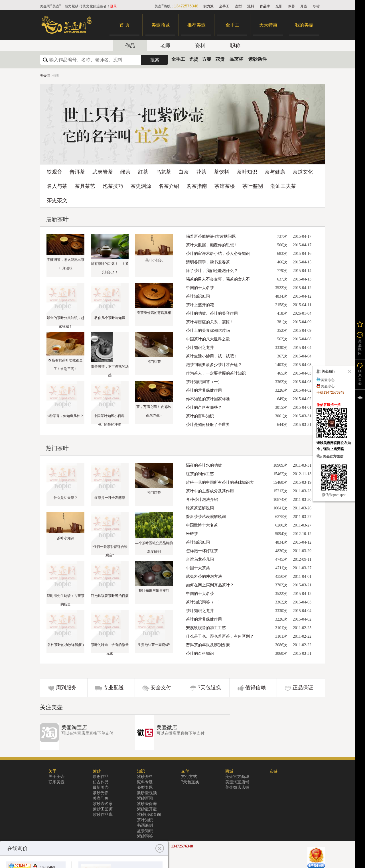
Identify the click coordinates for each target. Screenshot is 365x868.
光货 (194, 59)
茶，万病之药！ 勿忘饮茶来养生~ (154, 411)
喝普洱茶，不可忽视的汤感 (110, 371)
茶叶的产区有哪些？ (204, 407)
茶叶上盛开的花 (200, 305)
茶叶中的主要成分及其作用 (210, 491)
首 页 (125, 25)
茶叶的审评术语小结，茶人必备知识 (218, 254)
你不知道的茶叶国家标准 (208, 399)
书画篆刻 (145, 825)
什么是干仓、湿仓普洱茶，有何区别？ (220, 636)
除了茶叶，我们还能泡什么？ (212, 271)
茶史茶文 (57, 200)
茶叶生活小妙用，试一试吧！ (212, 356)
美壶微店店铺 (237, 787)
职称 (316, 6)
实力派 (208, 6)
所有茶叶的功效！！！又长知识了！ (110, 268)
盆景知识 (145, 831)
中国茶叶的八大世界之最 (208, 339)
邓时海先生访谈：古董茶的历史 (66, 600)
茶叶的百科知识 (200, 416)
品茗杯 (236, 59)
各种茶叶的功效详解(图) (66, 645)
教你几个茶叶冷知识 (110, 318)
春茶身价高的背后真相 (154, 313)
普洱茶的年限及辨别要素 (208, 645)
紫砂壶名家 (103, 804)
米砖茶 (192, 534)
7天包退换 (209, 688)
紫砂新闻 (145, 798)
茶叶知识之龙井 (200, 348)
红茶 (143, 172)
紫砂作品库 (103, 815)
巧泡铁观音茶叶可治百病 (110, 596)
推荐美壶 (196, 25)
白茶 (184, 172)
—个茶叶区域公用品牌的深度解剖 (154, 547)
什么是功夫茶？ (66, 498)
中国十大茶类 (198, 568)
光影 (279, 6)
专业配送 (113, 688)
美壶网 (45, 76)
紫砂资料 (145, 777)
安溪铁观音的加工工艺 (206, 628)
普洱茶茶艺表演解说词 (206, 517)
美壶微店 (167, 727)
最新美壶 (101, 787)
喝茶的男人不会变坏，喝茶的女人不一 (220, 279)
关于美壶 (56, 777)
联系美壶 (56, 782)
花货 (220, 59)
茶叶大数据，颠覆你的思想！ (212, 245)
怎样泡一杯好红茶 (202, 551)
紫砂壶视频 (147, 793)
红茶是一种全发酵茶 (110, 498)
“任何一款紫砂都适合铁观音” (110, 551)
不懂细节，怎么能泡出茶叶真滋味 (66, 264)
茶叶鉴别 (253, 186)
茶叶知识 (247, 172)
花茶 (201, 172)
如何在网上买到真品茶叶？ (210, 585)
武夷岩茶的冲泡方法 (204, 577)
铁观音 (54, 172)
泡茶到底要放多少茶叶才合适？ (214, 365)
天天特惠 (268, 25)
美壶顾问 (360, 347)
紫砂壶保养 (147, 804)
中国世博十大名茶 (202, 525)
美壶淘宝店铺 (237, 782)
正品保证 (303, 688)
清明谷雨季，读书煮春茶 (208, 262)
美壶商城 (161, 25)
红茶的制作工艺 (200, 474)
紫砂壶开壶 (147, 809)
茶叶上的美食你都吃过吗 (208, 331)
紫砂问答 (145, 836)
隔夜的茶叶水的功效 (204, 465)
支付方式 (189, 777)
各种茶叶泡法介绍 (202, 500)
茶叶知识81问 (198, 296)
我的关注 (360, 324)
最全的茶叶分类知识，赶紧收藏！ (66, 322)
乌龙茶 (163, 172)
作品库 (265, 6)
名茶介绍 (169, 186)
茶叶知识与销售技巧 (154, 591)
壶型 (238, 6)
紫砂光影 (101, 793)
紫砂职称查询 (149, 815)
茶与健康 (275, 172)
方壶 (207, 59)
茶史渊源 (141, 186)
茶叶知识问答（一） (204, 382)
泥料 (251, 6)
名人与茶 (57, 186)
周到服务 (66, 688)
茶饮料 (222, 172)
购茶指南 (197, 186)
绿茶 (125, 172)
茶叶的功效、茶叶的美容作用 (212, 313)
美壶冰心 (328, 380)
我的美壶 (304, 25)
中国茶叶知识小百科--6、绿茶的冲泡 (110, 420)
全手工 (224, 6)
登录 (113, 6)
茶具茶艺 (85, 186)
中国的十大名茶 (200, 288)
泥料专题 (145, 782)
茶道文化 (303, 172)
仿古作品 (101, 782)
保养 (291, 6)
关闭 (348, 371)
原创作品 (101, 777)
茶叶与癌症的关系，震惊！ (210, 322)
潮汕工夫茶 (283, 186)
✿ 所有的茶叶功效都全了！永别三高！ (65, 365)
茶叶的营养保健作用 (204, 390)
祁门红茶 (154, 362)
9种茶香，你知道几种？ (66, 416)
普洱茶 (77, 172)
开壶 (304, 6)
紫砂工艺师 (103, 809)
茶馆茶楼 (225, 186)
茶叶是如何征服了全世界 (208, 425)
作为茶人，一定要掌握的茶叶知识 (216, 373)
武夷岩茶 (103, 172)
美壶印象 (101, 798)
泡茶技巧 (113, 186)
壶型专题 (145, 787)
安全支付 (161, 688)
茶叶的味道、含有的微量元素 (110, 649)
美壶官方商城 (237, 777)
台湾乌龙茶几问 (200, 559)
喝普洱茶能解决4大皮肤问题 (211, 236)
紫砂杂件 (257, 59)
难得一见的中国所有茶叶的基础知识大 (220, 482)
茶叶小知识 (154, 260)
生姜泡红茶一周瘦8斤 (154, 645)
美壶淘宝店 (74, 727)
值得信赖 (255, 688)
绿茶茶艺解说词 (200, 508)
